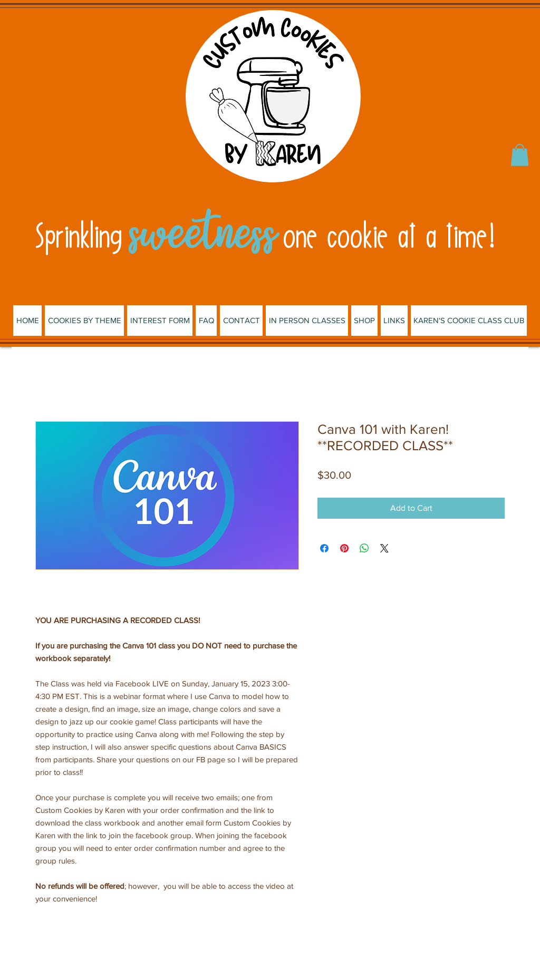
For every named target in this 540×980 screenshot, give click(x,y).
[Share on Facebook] (324, 548)
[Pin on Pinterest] (344, 548)
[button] (520, 155)
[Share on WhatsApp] (364, 548)
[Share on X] (384, 548)
